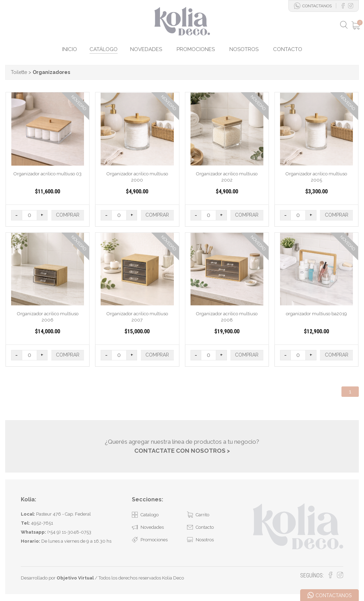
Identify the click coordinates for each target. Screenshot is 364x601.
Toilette (19, 72)
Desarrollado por (57, 578)
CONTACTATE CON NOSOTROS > (182, 450)
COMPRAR (68, 215)
